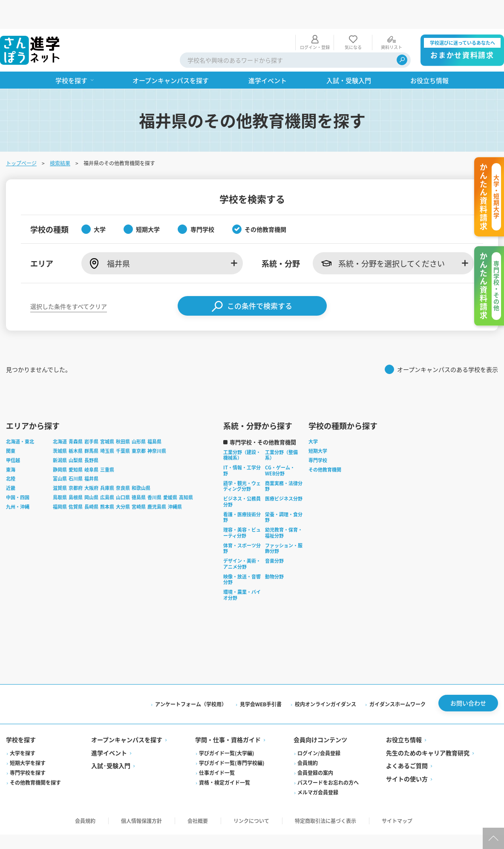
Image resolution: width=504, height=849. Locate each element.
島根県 (76, 471)
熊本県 (108, 480)
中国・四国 (19, 471)
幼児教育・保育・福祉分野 (285, 507)
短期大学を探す (29, 736)
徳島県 (140, 471)
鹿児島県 (158, 480)
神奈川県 (158, 425)
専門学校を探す (29, 746)
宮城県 (108, 415)
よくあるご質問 (406, 740)
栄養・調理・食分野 (285, 491)
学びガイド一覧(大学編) (227, 727)
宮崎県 (140, 480)
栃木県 (76, 425)
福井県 (92, 452)
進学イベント (110, 726)
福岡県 (61, 480)
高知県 (187, 471)
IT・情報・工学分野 (243, 444)
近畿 (12, 462)
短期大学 (319, 425)
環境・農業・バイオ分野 (243, 569)
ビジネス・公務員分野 (243, 475)
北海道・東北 (21, 415)
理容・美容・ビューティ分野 (243, 507)
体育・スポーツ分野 (243, 522)
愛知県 (76, 443)
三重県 (108, 443)
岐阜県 (92, 443)
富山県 (61, 452)
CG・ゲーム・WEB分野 (281, 444)
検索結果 (61, 134)
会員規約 (308, 736)
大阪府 (92, 462)
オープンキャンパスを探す (128, 714)
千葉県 (124, 425)
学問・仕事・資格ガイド (228, 714)
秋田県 (124, 415)
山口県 (124, 471)
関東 (12, 425)
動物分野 (275, 550)
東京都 (140, 425)
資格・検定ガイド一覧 (225, 756)
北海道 (61, 415)
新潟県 (61, 434)
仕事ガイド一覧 (217, 746)
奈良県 (124, 462)
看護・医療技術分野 (243, 491)
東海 (12, 443)
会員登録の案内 (315, 746)
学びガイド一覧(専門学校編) (232, 736)
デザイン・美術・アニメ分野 (243, 538)
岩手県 (92, 415)
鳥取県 (61, 471)
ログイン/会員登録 (319, 727)
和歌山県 (142, 462)
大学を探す (23, 727)
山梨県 (76, 434)
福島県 (155, 415)
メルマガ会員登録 (318, 766)
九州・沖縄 (19, 480)
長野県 (92, 434)
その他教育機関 (326, 443)
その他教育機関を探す (36, 756)
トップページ (22, 134)
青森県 (76, 415)
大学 (314, 415)
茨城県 (61, 425)
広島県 (108, 471)
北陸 (12, 452)
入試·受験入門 (112, 740)
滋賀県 (61, 462)
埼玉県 (108, 425)
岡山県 (92, 471)
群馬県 (92, 425)
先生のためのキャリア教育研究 (427, 726)
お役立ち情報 (403, 714)
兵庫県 (108, 462)
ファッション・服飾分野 (285, 522)
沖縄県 (176, 480)
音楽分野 (275, 535)
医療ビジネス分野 (285, 472)
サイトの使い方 (406, 752)
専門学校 (319, 434)
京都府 (76, 462)
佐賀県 (76, 480)
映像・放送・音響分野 (243, 553)
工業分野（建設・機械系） (243, 429)
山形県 (140, 415)
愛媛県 (171, 471)
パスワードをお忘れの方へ (328, 756)
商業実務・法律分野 (285, 460)
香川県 (155, 471)
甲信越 (14, 434)
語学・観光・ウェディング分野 (243, 460)
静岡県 (61, 443)
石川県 (76, 452)
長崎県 (92, 480)
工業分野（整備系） (282, 429)
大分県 (124, 480)
